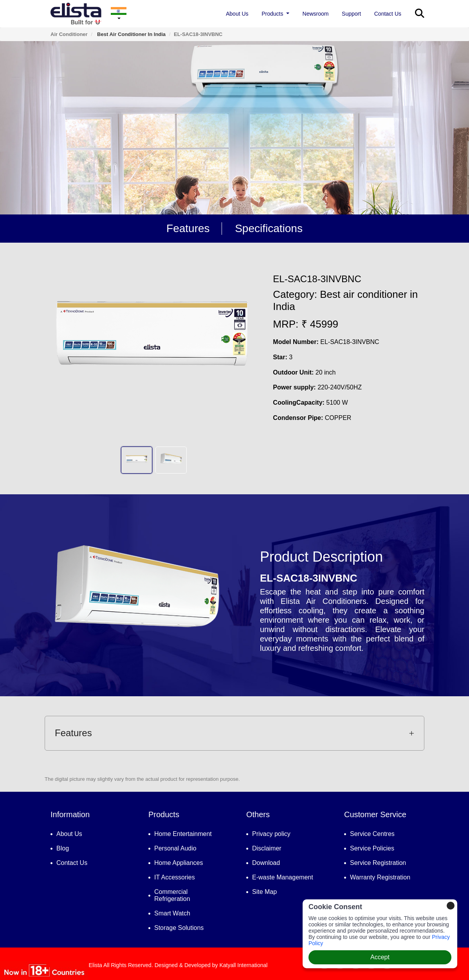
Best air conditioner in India (131, 34)
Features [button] (234, 733)
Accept (380, 957)
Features (188, 228)
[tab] (234, 733)
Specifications (269, 228)
